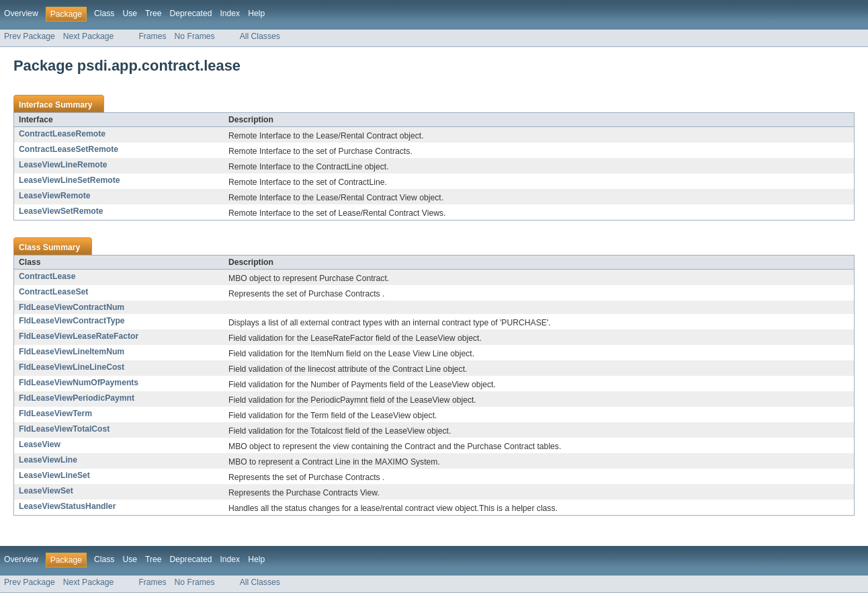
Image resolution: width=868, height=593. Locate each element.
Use (130, 13)
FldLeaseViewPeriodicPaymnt (77, 398)
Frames (152, 36)
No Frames (195, 36)
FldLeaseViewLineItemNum (72, 352)
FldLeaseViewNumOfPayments (79, 383)
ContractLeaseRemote (62, 134)
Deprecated (191, 13)
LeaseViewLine (48, 460)
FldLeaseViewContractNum (72, 307)
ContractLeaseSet (53, 292)
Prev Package (30, 36)
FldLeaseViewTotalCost (64, 429)
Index (230, 13)
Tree (154, 13)
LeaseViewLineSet (54, 475)
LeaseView (40, 444)
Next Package (89, 36)
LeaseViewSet (46, 491)
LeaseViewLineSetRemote (69, 180)
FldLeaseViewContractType (72, 321)
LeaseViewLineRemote (63, 165)
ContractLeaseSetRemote (69, 149)
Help (256, 13)
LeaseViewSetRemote (61, 211)
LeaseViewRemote (55, 196)
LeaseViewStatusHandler (67, 506)
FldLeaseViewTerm (55, 413)
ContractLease (47, 276)
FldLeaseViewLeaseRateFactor (79, 336)
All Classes (260, 36)
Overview (21, 13)
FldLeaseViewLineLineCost (72, 367)
